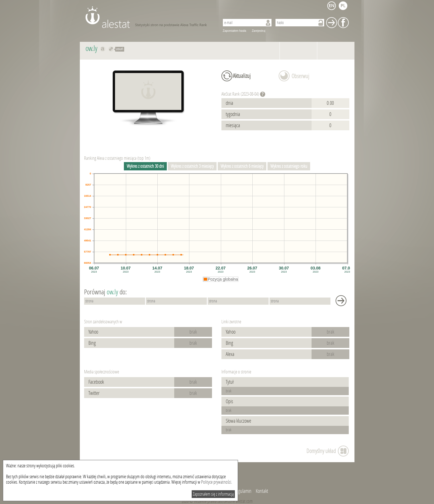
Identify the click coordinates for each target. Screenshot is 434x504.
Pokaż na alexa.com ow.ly (103, 49)
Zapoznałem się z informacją (213, 494)
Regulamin (243, 491)
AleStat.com (149, 17)
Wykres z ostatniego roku (289, 166)
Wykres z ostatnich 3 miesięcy (192, 166)
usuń (120, 49)
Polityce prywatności (216, 482)
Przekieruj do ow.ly (111, 49)
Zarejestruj (258, 31)
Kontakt (262, 491)
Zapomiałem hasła (235, 31)
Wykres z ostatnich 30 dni (145, 166)
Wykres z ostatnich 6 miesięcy (242, 166)
